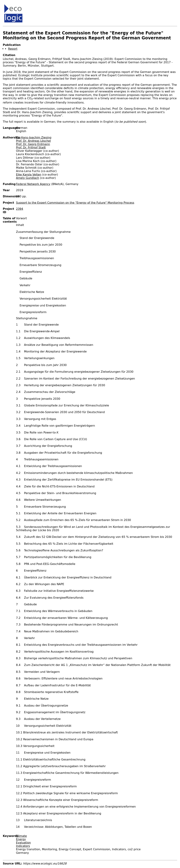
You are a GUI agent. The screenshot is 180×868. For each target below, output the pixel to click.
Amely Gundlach (28, 178)
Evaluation (23, 843)
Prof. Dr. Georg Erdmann (33, 144)
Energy (21, 839)
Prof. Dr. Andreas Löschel (33, 141)
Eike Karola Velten (29, 175)
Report (13, 49)
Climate (21, 836)
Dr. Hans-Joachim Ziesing (34, 137)
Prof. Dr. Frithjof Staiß (31, 148)
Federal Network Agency (33, 184)
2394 (20, 209)
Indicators (23, 846)
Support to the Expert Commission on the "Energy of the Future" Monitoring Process (75, 203)
